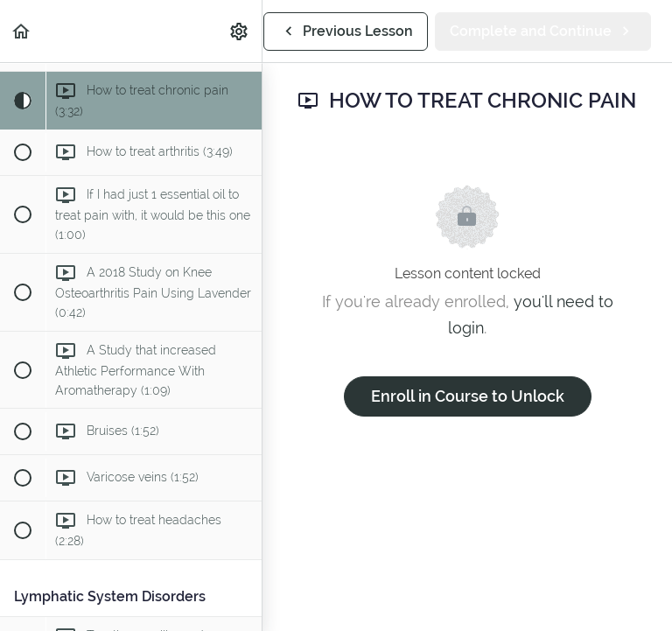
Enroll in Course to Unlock (468, 396)
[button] (22, 31)
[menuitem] (240, 31)
